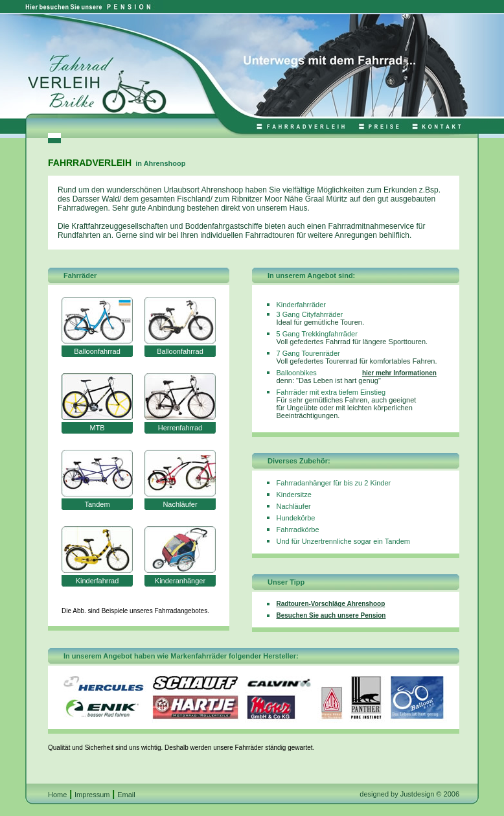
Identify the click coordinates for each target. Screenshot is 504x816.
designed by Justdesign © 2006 (409, 794)
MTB (97, 428)
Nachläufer (180, 504)
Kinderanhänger (180, 581)
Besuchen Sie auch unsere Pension (331, 615)
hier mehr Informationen (399, 373)
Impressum (92, 795)
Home (57, 795)
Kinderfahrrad (97, 581)
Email (126, 795)
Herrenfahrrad (180, 428)
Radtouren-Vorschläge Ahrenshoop (331, 604)
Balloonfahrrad (97, 351)
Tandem (97, 504)
